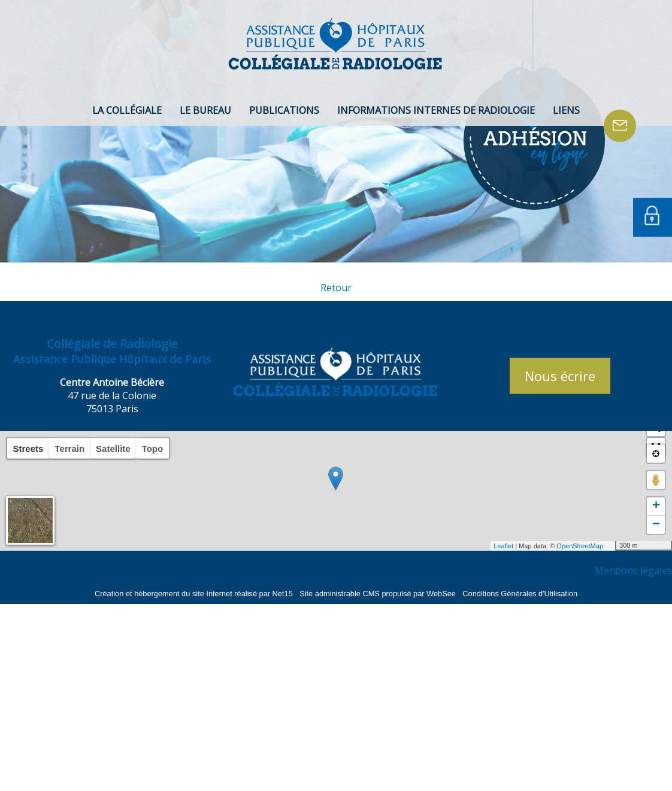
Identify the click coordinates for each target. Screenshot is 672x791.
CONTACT (620, 126)
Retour (336, 288)
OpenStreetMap (580, 546)
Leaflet (503, 546)
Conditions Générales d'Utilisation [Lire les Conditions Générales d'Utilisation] (520, 594)
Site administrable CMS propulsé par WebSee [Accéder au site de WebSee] (378, 594)
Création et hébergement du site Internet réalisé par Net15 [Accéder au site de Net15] (194, 594)
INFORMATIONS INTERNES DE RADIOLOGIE (436, 110)
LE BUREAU (205, 110)
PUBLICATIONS (284, 110)
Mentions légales (633, 570)
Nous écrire (560, 376)
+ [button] (656, 506)
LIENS (566, 110)
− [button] (656, 525)
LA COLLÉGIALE (127, 110)
